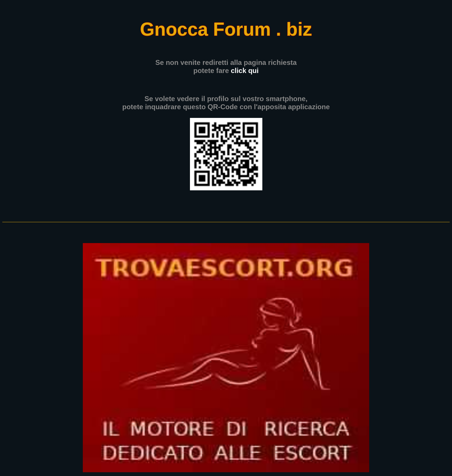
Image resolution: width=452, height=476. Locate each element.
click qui (245, 71)
